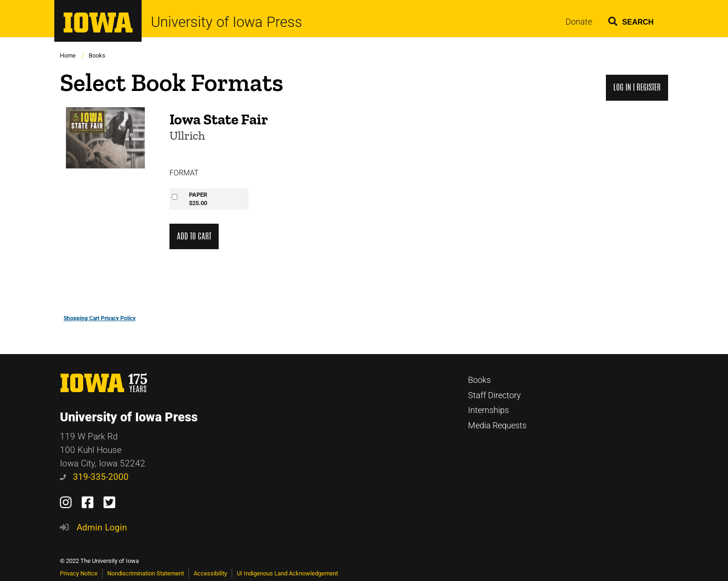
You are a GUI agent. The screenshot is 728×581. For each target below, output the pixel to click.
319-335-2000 (94, 477)
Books (97, 55)
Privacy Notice (79, 573)
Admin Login (102, 527)
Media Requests (497, 426)
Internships (488, 410)
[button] (631, 20)
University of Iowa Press (227, 22)
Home (68, 55)
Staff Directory (494, 395)
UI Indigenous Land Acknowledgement (287, 573)
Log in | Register (637, 87)
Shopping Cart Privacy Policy (100, 318)
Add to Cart (194, 236)
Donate (579, 22)
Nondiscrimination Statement (146, 573)
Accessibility (210, 573)
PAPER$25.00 (198, 199)
